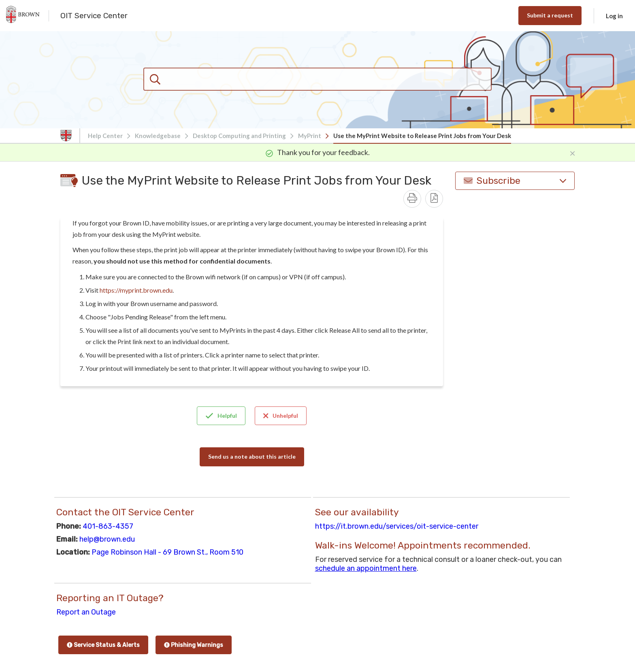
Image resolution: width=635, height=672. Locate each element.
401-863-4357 (108, 526)
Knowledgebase (158, 136)
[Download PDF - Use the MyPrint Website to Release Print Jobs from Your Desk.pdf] (434, 199)
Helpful (221, 416)
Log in (614, 16)
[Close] (572, 152)
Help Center (105, 136)
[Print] (412, 199)
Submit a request (550, 15)
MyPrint (310, 136)
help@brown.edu (107, 539)
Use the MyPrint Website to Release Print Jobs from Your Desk (422, 136)
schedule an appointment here (366, 568)
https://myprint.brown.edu (136, 290)
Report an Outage (86, 612)
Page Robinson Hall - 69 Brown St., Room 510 (167, 552)
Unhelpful (281, 416)
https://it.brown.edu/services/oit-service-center (397, 526)
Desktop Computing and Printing (239, 136)
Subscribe (515, 181)
